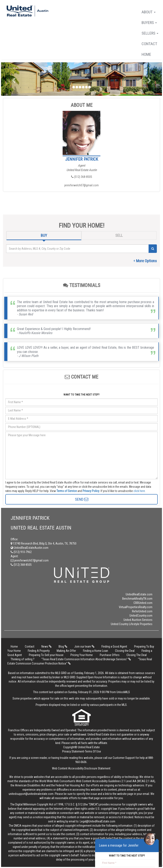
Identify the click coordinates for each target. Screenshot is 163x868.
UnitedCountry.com (141, 616)
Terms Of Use (93, 751)
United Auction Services (138, 620)
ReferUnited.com (142, 611)
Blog (63, 646)
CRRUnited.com (143, 603)
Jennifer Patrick (82, 159)
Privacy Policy (91, 491)
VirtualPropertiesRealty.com (136, 607)
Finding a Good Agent (114, 646)
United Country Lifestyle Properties (132, 624)
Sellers (150, 33)
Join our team (84, 646)
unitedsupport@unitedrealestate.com (31, 794)
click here (139, 491)
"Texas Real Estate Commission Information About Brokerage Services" (86, 659)
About (149, 12)
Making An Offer (66, 651)
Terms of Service (67, 491)
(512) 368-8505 (82, 177)
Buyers (149, 23)
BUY (44, 235)
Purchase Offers (110, 655)
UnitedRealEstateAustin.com (30, 548)
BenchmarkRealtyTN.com (137, 599)
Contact (149, 44)
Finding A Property (39, 651)
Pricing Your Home (82, 655)
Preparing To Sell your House (46, 655)
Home (146, 54)
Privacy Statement (73, 751)
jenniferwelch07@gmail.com (81, 185)
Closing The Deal (137, 655)
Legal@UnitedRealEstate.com (98, 821)
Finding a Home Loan (96, 651)
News (46, 646)
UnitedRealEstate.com (139, 594)
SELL (119, 235)
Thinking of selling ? (22, 659)
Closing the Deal (125, 651)
